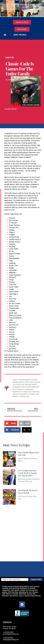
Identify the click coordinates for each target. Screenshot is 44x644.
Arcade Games (11, 109)
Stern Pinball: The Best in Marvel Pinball (28, 492)
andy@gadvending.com (11, 640)
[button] (5, 35)
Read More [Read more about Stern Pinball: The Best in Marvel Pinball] (22, 503)
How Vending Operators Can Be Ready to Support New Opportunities (27, 473)
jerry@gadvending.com (11, 634)
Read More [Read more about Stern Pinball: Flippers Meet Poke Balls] (22, 465)
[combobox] (15, 580)
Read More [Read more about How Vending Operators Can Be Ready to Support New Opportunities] (22, 485)
